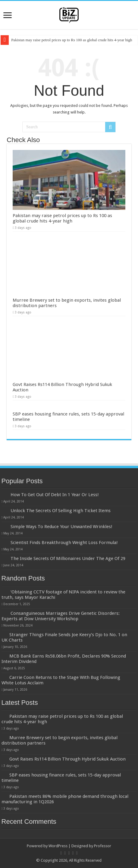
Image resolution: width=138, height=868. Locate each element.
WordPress (58, 846)
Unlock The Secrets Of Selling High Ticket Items (61, 511)
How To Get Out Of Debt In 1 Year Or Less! (55, 495)
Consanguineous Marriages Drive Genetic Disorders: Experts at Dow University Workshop (61, 616)
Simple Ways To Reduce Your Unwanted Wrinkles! (61, 527)
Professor (103, 846)
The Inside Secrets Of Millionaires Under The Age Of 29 (68, 558)
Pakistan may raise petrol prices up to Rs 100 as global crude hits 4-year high (72, 40)
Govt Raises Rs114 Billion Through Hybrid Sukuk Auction (67, 759)
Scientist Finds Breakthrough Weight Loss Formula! (64, 543)
